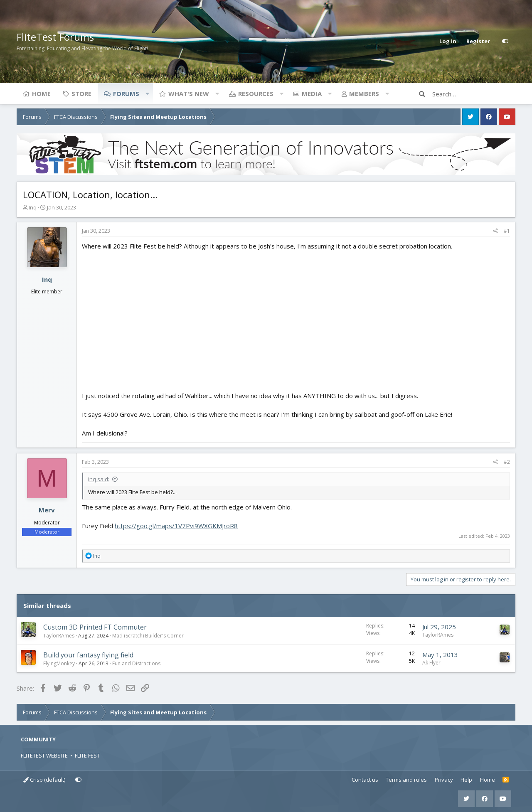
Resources (256, 94)
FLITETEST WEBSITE (44, 755)
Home (41, 94)
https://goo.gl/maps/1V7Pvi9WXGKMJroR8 (176, 526)
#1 (507, 231)
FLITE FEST (87, 755)
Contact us (365, 780)
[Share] (496, 231)
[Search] (474, 94)
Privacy (444, 780)
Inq (33, 207)
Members (364, 94)
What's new (189, 94)
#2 (507, 462)
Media (312, 94)
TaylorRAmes (59, 636)
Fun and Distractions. (137, 663)
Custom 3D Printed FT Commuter (95, 627)
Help (466, 780)
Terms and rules (406, 780)
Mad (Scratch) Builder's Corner (148, 636)
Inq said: (99, 479)
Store (81, 94)
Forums (126, 94)
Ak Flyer (431, 663)
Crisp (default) (44, 780)
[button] (147, 94)
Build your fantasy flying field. (89, 655)
